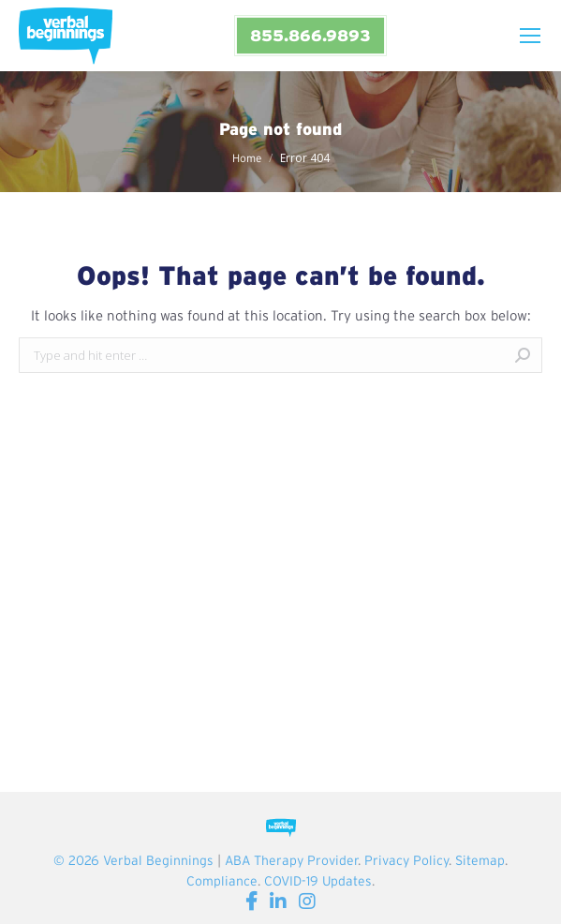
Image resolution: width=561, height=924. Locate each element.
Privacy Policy (406, 860)
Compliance (222, 881)
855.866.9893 (310, 35)
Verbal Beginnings (158, 860)
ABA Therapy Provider (291, 860)
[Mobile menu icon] (530, 36)
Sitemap (480, 860)
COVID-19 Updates (318, 881)
